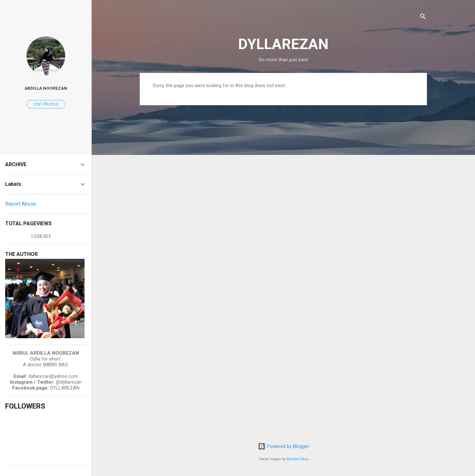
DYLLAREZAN (283, 44)
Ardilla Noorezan (46, 88)
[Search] (423, 18)
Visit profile (46, 104)
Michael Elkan (298, 459)
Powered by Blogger (283, 446)
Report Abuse (21, 204)
